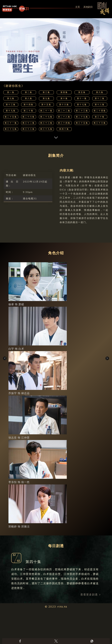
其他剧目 (88, 7)
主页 (78, 7)
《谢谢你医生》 (13, 86)
